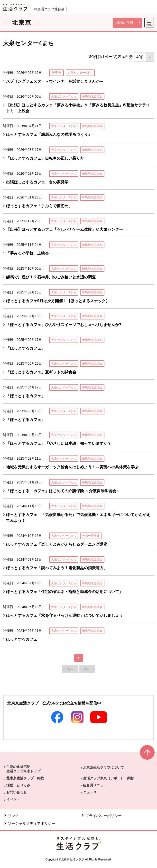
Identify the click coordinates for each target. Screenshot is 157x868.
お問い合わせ (17, 792)
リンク (13, 816)
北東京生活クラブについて (103, 767)
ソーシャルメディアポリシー (32, 823)
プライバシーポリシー (103, 816)
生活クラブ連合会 (51, 9)
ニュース (90, 792)
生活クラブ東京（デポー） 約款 (109, 778)
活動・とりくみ (18, 785)
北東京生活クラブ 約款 (25, 778)
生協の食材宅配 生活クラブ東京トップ (23, 769)
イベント (13, 799)
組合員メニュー (95, 785)
